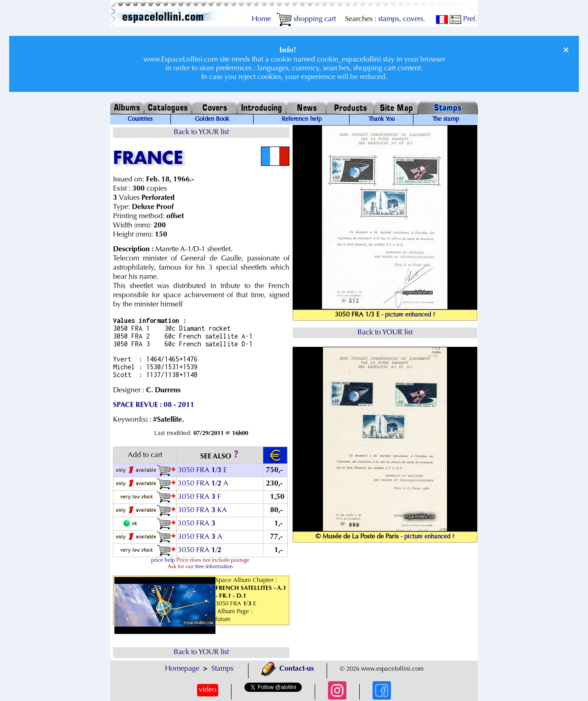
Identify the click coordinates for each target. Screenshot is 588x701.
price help (163, 560)
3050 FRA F (199, 497)
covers (413, 19)
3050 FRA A (200, 537)
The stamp (446, 119)
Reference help (302, 119)
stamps (389, 19)
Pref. (463, 19)
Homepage (182, 669)
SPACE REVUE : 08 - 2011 (154, 405)
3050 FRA (198, 524)
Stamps (222, 669)
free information (214, 567)
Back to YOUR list (201, 132)
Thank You (382, 119)
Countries (140, 119)
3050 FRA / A (203, 484)
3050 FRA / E (202, 470)
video (208, 690)
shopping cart (306, 19)
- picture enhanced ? (408, 315)
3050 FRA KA (202, 510)
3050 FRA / (201, 550)
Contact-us (288, 669)
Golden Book (212, 119)
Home (261, 19)
